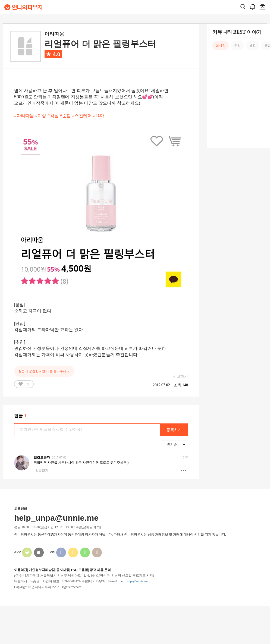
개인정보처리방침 (42, 570)
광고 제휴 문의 (100, 570)
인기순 (176, 445)
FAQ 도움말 (79, 570)
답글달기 (42, 470)
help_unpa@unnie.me (134, 581)
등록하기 (174, 430)
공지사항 (63, 570)
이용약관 (21, 570)
